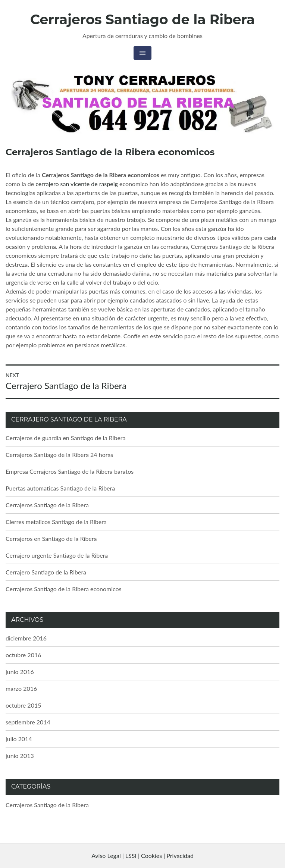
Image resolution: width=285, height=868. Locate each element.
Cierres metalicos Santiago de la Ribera (56, 522)
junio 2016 (20, 672)
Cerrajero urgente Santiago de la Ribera (57, 555)
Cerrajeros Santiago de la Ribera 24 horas (59, 455)
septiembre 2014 (28, 722)
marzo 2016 (21, 688)
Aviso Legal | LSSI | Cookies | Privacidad (142, 856)
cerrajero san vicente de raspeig (77, 184)
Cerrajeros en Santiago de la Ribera (51, 538)
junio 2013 (20, 756)
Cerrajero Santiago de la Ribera (46, 572)
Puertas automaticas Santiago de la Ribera (60, 488)
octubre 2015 (24, 705)
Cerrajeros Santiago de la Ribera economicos (64, 589)
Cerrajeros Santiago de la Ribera (142, 19)
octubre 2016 (24, 655)
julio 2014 (19, 739)
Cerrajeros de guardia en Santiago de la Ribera (66, 438)
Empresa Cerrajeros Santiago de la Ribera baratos (70, 471)
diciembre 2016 (26, 638)
